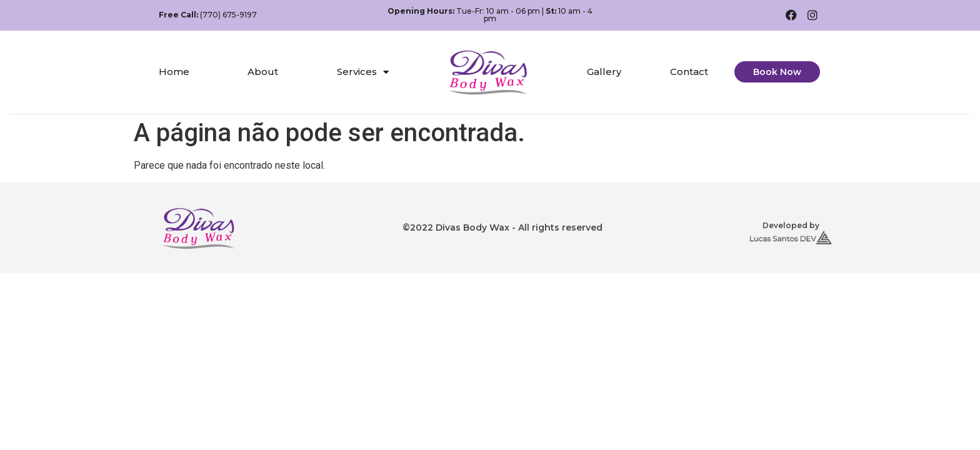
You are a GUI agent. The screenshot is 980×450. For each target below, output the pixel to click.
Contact (689, 72)
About (263, 72)
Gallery (604, 72)
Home (174, 72)
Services (363, 72)
